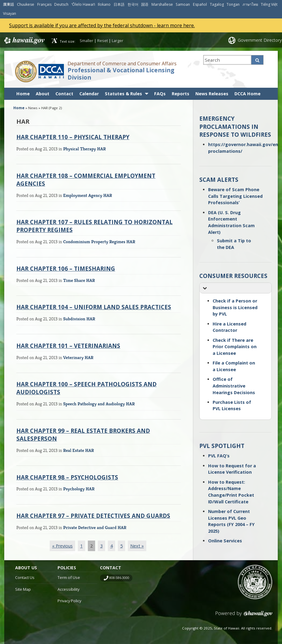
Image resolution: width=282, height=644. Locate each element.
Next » (137, 546)
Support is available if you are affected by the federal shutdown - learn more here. (102, 25)
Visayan (10, 13)
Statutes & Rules (123, 94)
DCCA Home (247, 94)
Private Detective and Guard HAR (95, 527)
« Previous (62, 546)
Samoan (183, 4)
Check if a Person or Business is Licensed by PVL (235, 307)
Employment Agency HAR (88, 195)
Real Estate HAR (78, 450)
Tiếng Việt (269, 4)
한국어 (133, 4)
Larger (118, 41)
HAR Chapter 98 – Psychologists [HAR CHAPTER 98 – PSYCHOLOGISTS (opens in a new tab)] (67, 477)
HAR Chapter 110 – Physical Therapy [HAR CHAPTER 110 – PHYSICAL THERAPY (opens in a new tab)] (73, 137)
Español (200, 4)
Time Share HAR (79, 280)
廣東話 (8, 4)
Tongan (233, 4)
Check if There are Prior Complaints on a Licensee (235, 347)
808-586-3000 (119, 578)
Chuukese (26, 4)
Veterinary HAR (78, 357)
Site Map (23, 589)
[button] (236, 288)
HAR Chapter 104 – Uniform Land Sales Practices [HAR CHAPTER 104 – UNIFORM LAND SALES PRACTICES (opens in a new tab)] (94, 307)
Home (23, 94)
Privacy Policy (69, 601)
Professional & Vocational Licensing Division (121, 74)
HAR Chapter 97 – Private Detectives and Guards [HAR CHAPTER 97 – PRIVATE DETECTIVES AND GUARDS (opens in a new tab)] (93, 516)
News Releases (212, 94)
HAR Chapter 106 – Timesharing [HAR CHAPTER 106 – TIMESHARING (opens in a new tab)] (66, 268)
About (43, 94)
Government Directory (260, 40)
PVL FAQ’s (219, 456)
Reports (181, 94)
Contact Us (25, 577)
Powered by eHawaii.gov (244, 616)
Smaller (86, 41)
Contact (64, 94)
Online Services (225, 541)
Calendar (89, 94)
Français (44, 4)
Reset (103, 41)
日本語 (119, 4)
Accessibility (68, 589)
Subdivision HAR (79, 319)
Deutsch (61, 4)
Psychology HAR (79, 489)
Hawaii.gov (24, 41)
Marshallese (162, 4)
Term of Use (69, 577)
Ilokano (104, 4)
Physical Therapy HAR (84, 149)
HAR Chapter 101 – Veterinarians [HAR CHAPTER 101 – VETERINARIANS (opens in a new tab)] (68, 346)
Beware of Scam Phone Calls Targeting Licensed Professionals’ (235, 196)
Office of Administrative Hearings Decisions (234, 386)
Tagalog (217, 4)
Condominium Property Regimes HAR (99, 242)
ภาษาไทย (250, 4)
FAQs (160, 94)
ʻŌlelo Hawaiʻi (83, 4)
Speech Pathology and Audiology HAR (99, 404)
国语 (145, 4)
